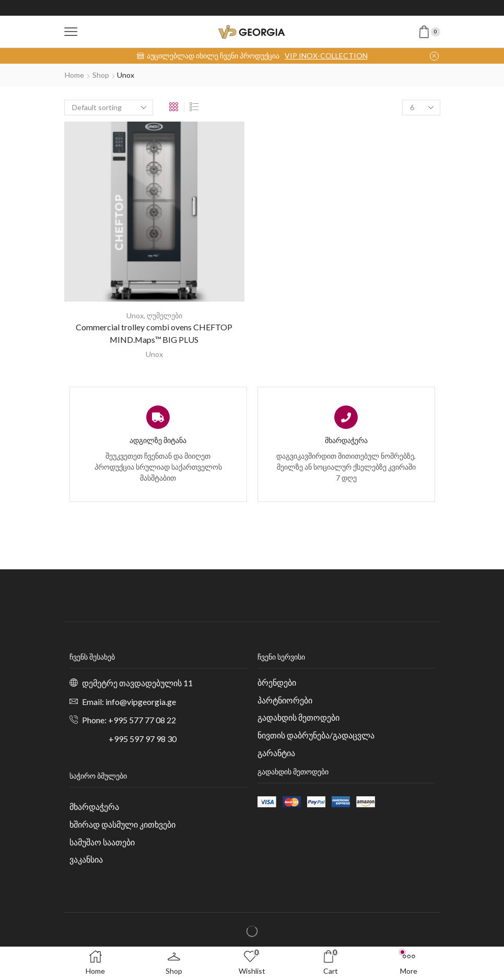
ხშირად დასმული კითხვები (122, 824)
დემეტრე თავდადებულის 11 (137, 683)
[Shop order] (109, 107)
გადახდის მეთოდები (298, 717)
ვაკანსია (86, 859)
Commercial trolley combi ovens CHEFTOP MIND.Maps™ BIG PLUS (154, 333)
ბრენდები (277, 682)
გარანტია (276, 753)
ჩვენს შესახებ (92, 657)
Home (74, 75)
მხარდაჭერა (94, 806)
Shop (101, 75)
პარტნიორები (285, 700)
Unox (135, 315)
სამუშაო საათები (102, 842)
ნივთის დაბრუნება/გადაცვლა (316, 735)
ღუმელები (165, 315)
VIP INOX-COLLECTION (326, 56)
